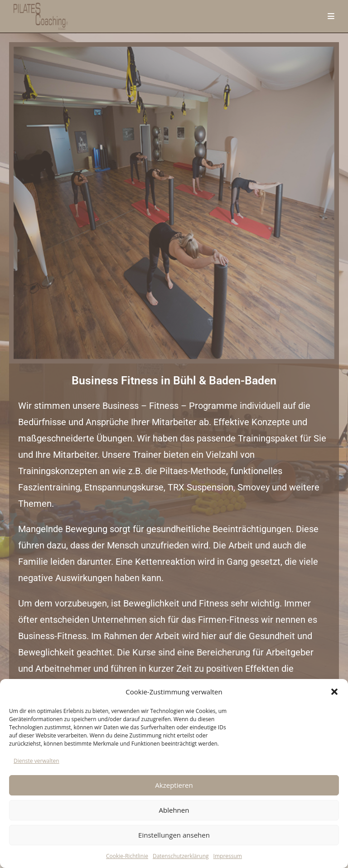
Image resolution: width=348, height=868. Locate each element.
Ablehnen (174, 810)
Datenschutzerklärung (181, 856)
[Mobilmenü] (331, 16)
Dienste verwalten (36, 761)
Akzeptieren (174, 785)
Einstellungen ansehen (174, 835)
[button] (334, 692)
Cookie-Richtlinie (127, 856)
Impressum (228, 856)
